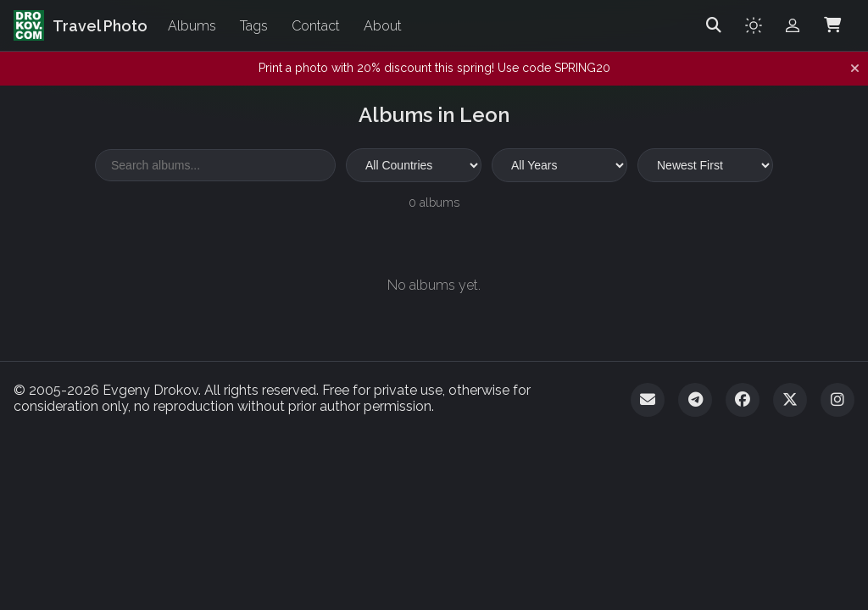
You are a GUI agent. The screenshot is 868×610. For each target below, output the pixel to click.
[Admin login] (793, 25)
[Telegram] (695, 400)
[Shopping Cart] (832, 25)
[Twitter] (790, 400)
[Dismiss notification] (855, 69)
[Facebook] (743, 400)
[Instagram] (837, 400)
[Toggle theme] (754, 25)
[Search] (714, 25)
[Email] (648, 400)
